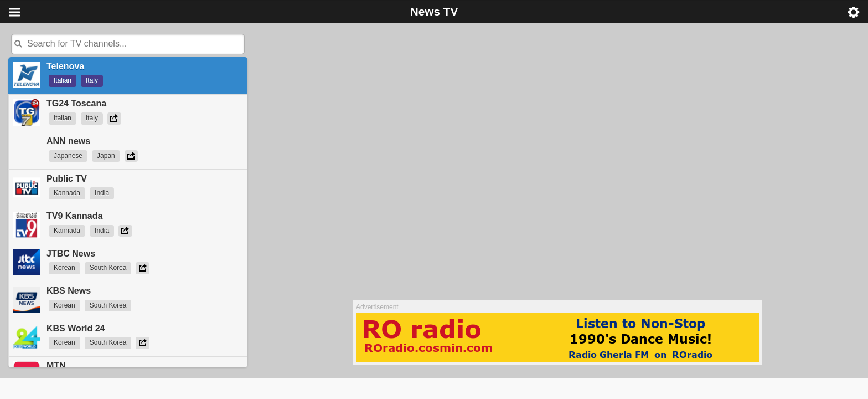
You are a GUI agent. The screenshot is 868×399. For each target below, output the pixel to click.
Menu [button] (14, 12)
